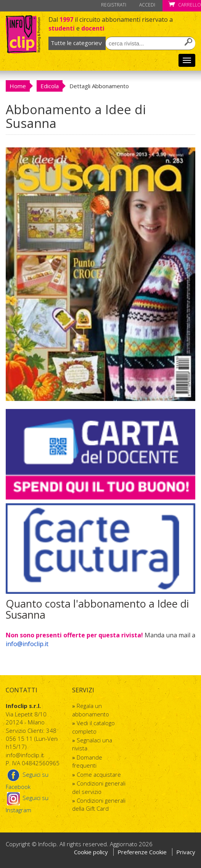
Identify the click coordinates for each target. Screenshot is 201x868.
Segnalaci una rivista (92, 744)
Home (18, 86)
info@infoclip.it (27, 644)
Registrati (114, 5)
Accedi (147, 5)
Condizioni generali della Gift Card (99, 804)
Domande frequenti (87, 761)
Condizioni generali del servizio (99, 787)
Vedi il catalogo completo (93, 727)
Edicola (50, 86)
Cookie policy (91, 852)
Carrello (185, 5)
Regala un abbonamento (91, 710)
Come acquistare (99, 774)
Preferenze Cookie (143, 852)
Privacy (186, 852)
